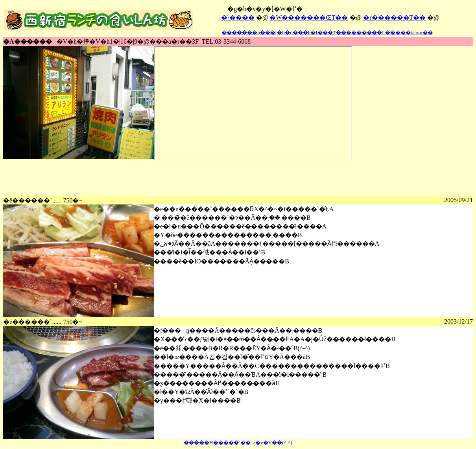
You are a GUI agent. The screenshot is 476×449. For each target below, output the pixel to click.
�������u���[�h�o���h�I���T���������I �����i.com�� (327, 32)
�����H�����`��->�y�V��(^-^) (238, 443)
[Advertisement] (146, 178)
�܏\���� (238, 17)
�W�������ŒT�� (309, 17)
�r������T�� (394, 17)
